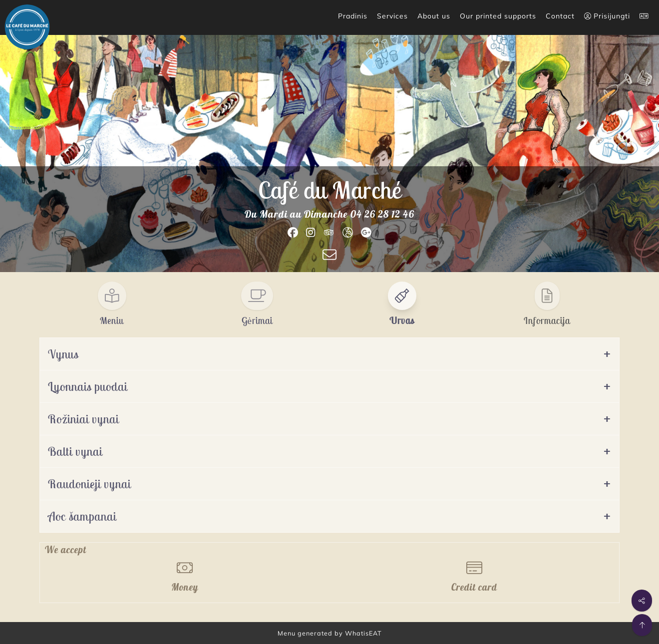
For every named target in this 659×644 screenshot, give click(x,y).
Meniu (112, 321)
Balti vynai (75, 451)
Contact (560, 16)
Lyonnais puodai (88, 386)
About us (434, 16)
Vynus (63, 354)
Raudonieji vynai (89, 484)
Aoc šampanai (82, 516)
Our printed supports (498, 16)
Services (392, 16)
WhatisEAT (363, 633)
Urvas (402, 321)
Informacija (547, 321)
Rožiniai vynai (83, 419)
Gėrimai (257, 321)
